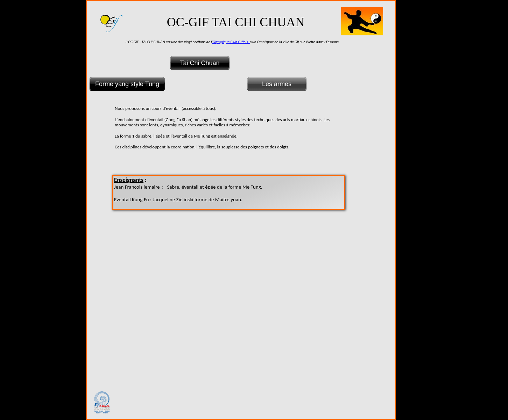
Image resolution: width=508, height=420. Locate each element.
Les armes (277, 84)
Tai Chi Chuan (200, 63)
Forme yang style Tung (127, 84)
